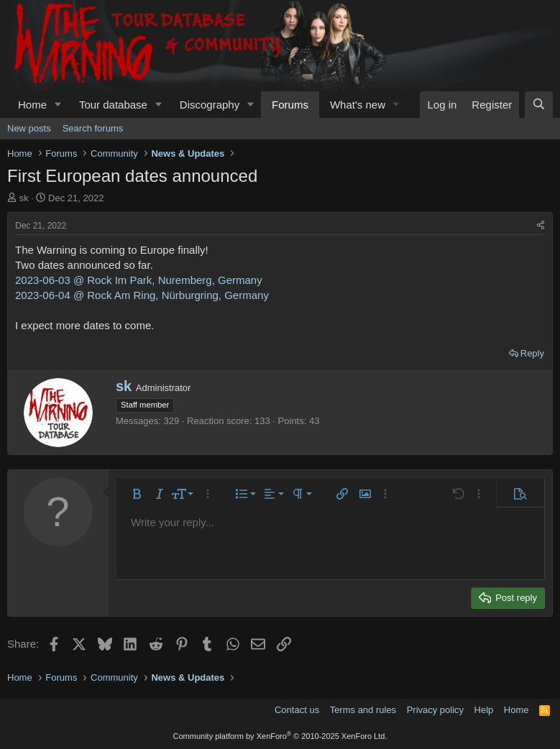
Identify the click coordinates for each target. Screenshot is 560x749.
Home (32, 105)
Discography (210, 105)
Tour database (113, 105)
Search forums (93, 128)
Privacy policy (435, 710)
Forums (290, 105)
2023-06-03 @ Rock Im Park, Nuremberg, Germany (139, 280)
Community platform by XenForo (280, 736)
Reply (532, 353)
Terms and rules (363, 710)
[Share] (541, 226)
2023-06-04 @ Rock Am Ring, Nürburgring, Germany (142, 295)
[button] (58, 105)
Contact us (297, 710)
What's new (358, 105)
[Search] (539, 105)
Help (484, 710)
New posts (29, 128)
